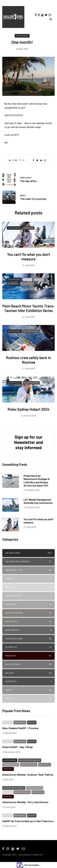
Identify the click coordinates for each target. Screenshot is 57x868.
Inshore (39, 282)
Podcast (28, 656)
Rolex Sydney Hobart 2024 (28, 412)
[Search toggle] (49, 19)
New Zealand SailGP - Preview (20, 730)
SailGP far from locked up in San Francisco (28, 823)
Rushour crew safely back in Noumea (28, 362)
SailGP (28, 673)
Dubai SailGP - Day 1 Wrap (17, 749)
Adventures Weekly (28, 562)
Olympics (13, 286)
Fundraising (28, 596)
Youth (28, 699)
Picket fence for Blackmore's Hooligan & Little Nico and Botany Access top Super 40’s (37, 483)
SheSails (29, 230)
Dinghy (28, 282)
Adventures (22, 36)
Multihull (28, 622)
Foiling (28, 587)
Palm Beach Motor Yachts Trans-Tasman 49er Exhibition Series (29, 311)
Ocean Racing (31, 333)
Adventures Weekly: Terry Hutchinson (25, 804)
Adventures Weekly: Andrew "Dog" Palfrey (28, 777)
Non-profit (28, 630)
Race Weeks (27, 286)
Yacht (28, 690)
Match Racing (28, 613)
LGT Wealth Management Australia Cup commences (38, 503)
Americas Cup (28, 570)
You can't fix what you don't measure (29, 259)
